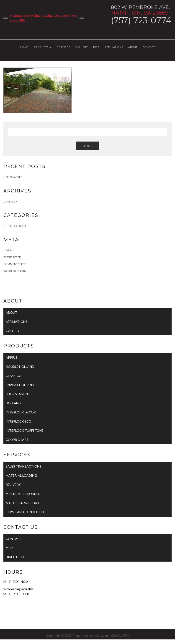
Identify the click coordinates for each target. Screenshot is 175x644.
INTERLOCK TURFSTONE (25, 430)
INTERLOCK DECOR (21, 412)
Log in (8, 250)
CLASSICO (14, 376)
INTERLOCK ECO (19, 421)
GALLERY (82, 47)
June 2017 (10, 201)
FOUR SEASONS (18, 394)
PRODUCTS (43, 47)
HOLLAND (13, 403)
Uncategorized (15, 226)
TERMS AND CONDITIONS (26, 512)
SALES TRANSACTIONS (23, 466)
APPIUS (12, 357)
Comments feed (15, 264)
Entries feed (12, 257)
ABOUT (133, 47)
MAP (9, 548)
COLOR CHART (17, 440)
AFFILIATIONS (114, 47)
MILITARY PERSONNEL (23, 494)
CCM (126, 635)
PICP (96, 47)
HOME (24, 47)
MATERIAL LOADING (21, 475)
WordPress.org (15, 271)
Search (87, 146)
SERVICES (64, 47)
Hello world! (13, 177)
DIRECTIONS (16, 557)
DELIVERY (13, 485)
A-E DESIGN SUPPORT (23, 503)
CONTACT (149, 47)
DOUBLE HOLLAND (20, 367)
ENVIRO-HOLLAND (20, 385)
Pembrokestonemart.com (91, 635)
